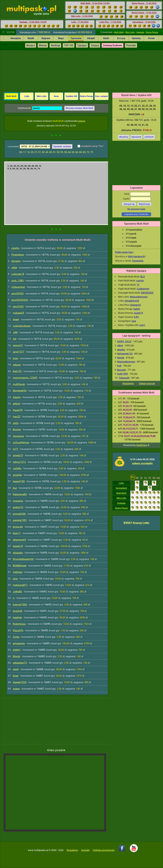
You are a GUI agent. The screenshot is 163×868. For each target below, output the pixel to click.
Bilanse (43, 45)
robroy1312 (19, 462)
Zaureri (17, 397)
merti (16, 669)
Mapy (61, 38)
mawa (16, 689)
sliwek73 (18, 455)
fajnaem (16, 261)
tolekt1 (17, 650)
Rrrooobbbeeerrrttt (23, 559)
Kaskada (140, 32)
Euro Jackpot (102, 96)
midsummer (18, 287)
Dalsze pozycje (147, 383)
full (15, 339)
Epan (16, 676)
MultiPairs (142, 445)
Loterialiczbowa (22, 326)
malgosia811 (20, 585)
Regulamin (128, 383)
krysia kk (18, 527)
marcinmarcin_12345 (25, 378)
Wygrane (46, 38)
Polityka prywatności (104, 850)
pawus (82, 121)
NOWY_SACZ (124, 341)
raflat (14, 268)
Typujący (82, 45)
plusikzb (18, 611)
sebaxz (17, 365)
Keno (56, 96)
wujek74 (138, 313)
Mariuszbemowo (139, 297)
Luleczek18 (18, 274)
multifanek (19, 384)
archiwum (149, 137)
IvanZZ (17, 417)
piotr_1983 (17, 281)
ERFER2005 (147, 293)
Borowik (122, 370)
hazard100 (19, 481)
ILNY (136, 317)
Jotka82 (17, 592)
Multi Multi (119, 32)
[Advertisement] (81, 70)
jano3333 (18, 306)
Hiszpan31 (135, 305)
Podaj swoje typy (124, 252)
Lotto (121, 483)
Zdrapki (91, 38)
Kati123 (17, 371)
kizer (15, 358)
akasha (121, 350)
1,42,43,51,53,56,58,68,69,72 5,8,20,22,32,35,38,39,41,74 (56, 193)
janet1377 (19, 352)
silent (120, 346)
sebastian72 (20, 663)
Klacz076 (18, 630)
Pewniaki (131, 45)
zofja (16, 423)
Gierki (106, 38)
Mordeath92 (20, 391)
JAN (15, 332)
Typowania (76, 38)
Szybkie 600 (71, 96)
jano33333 (17, 294)
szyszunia (18, 436)
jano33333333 (20, 300)
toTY (15, 449)
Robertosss (19, 624)
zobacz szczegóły (142, 463)
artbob (16, 404)
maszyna (18, 501)
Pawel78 (18, 410)
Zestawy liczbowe (113, 45)
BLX (143, 277)
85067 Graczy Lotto (136, 523)
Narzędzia (16, 38)
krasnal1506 (20, 605)
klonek (121, 358)
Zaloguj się (129, 204)
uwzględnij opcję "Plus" (92, 146)
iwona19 (18, 345)
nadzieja (18, 572)
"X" (138, 285)
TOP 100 (69, 45)
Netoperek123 (125, 354)
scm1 (142, 325)
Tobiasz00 (124, 378)
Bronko (17, 430)
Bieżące (31, 45)
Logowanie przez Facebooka (136, 214)
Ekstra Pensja (152, 32)
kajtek (137, 309)
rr (14, 598)
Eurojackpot (121, 488)
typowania (136, 137)
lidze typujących (136, 256)
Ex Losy (121, 38)
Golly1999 (123, 374)
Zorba (16, 637)
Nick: (137, 194)
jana (15, 579)
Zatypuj (95, 45)
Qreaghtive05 (132, 301)
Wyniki (31, 38)
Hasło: (137, 199)
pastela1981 (20, 520)
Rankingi (55, 45)
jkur (15, 488)
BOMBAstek (20, 566)
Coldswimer (143, 289)
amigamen (19, 643)
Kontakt (85, 850)
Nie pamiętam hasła (136, 209)
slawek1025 (20, 682)
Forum (151, 38)
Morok (16, 656)
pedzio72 (18, 507)
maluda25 (18, 313)
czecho (140, 281)
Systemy (136, 38)
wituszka (18, 553)
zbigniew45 (19, 540)
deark (16, 319)
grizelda (17, 475)
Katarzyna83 (20, 494)
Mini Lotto (130, 32)
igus (134, 321)
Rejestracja (144, 204)
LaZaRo (17, 468)
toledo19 (18, 546)
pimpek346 (19, 514)
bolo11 (17, 533)
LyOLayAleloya (21, 442)
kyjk (119, 366)
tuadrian (17, 617)
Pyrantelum (18, 255)
